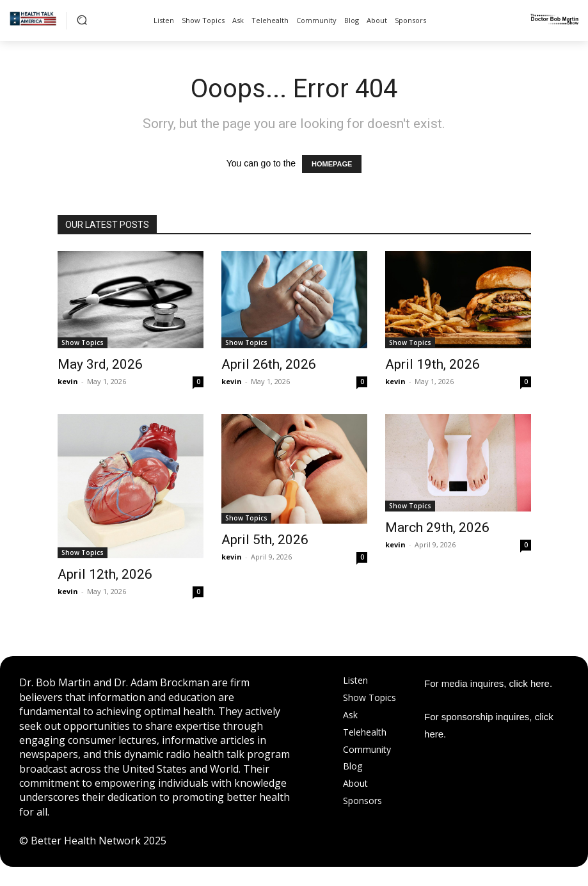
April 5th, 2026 (265, 540)
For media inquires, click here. (488, 683)
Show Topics (83, 342)
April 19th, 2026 (433, 364)
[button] (82, 20)
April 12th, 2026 (105, 574)
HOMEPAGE (332, 164)
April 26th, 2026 (269, 364)
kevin (68, 381)
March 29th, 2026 (437, 528)
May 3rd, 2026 (100, 364)
